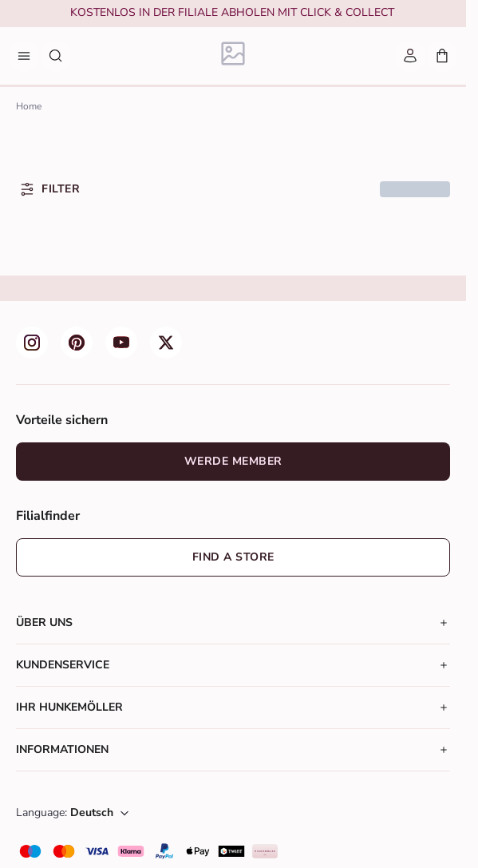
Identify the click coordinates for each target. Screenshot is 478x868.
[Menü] (24, 56)
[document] (232, 14)
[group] (232, 14)
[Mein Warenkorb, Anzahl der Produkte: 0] (442, 56)
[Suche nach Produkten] (56, 56)
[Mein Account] (410, 56)
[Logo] (233, 56)
